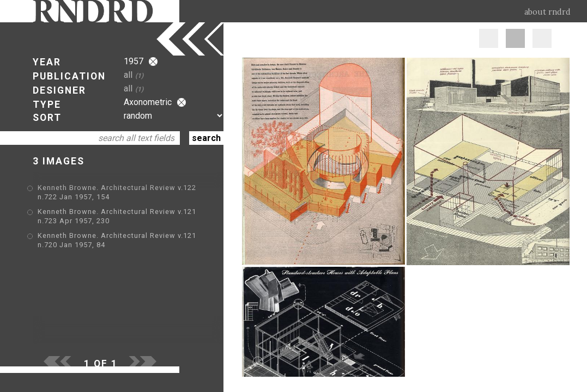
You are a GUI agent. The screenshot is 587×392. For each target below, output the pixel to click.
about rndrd (547, 12)
